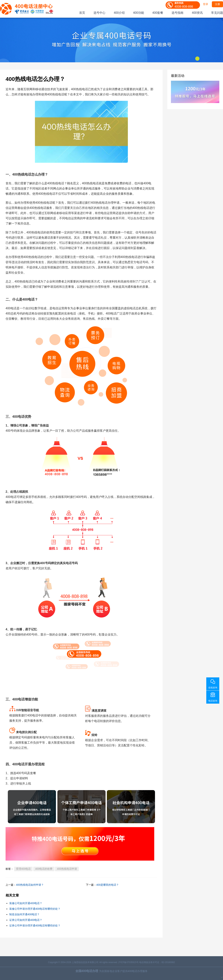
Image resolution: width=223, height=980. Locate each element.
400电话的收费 (44, 869)
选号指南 (177, 13)
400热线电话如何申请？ (30, 885)
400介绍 (119, 13)
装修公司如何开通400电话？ (26, 903)
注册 (217, 4)
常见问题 (217, 13)
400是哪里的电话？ (108, 885)
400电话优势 (22, 417)
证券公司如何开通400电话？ (26, 920)
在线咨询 (213, 688)
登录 (206, 4)
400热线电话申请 (67, 869)
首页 (82, 13)
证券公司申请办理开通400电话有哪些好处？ (35, 926)
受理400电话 (23, 869)
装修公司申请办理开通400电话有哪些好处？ (35, 909)
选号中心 (99, 13)
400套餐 (158, 13)
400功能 (139, 13)
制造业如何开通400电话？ (24, 914)
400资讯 (197, 13)
